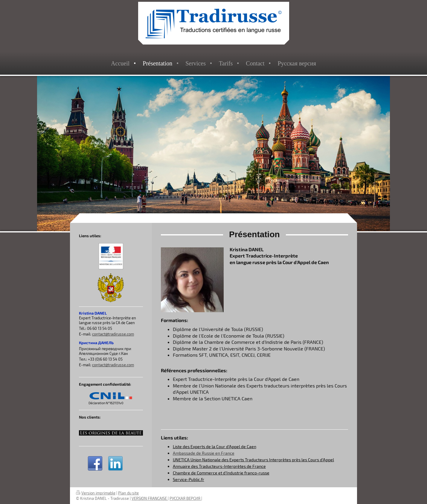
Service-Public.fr (189, 479)
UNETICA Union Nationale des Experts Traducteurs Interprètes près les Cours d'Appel (253, 460)
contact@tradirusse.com (113, 334)
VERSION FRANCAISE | (150, 498)
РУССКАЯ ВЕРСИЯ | (186, 498)
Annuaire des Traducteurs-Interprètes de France (219, 466)
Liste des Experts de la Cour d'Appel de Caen (215, 446)
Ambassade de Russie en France (204, 453)
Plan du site (128, 493)
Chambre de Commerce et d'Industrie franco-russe (221, 473)
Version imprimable (96, 493)
